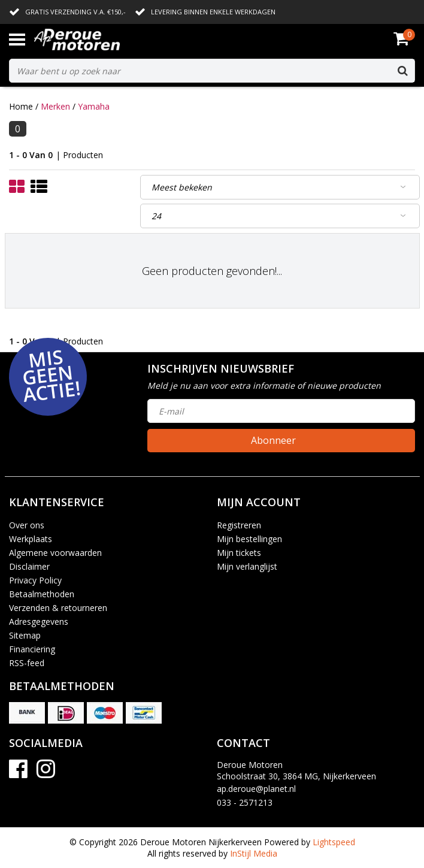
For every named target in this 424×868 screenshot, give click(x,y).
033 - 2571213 (245, 802)
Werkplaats (31, 539)
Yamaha (94, 106)
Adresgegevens (39, 621)
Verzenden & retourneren (58, 608)
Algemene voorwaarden (55, 553)
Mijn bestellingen (249, 539)
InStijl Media (254, 853)
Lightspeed (334, 842)
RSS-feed (27, 663)
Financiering (32, 649)
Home (21, 106)
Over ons (27, 525)
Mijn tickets (239, 553)
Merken (55, 106)
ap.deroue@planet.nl (256, 789)
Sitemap (25, 635)
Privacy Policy (35, 580)
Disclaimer (29, 566)
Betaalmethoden (42, 594)
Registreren (239, 525)
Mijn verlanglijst (247, 566)
